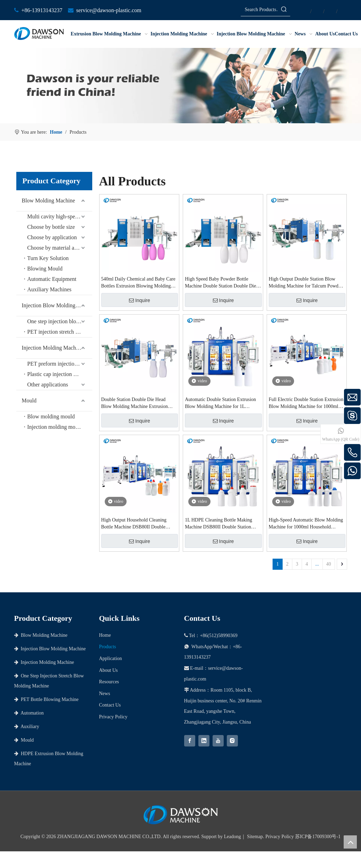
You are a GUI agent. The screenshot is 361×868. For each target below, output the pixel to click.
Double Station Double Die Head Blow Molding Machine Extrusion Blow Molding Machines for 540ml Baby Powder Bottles (136, 403)
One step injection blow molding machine (60, 321)
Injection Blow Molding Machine (57, 305)
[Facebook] (190, 741)
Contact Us (110, 705)
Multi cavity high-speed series (60, 216)
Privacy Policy (113, 717)
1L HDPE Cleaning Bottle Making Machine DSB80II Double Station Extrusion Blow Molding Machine (218, 524)
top (350, 842)
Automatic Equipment (52, 279)
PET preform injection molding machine (60, 364)
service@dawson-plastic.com (109, 10)
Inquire (140, 300)
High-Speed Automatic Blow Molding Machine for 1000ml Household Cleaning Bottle (306, 524)
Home (105, 635)
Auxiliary (27, 727)
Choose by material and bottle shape (60, 248)
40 (329, 564)
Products (108, 647)
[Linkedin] (204, 741)
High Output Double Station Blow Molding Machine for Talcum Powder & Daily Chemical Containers (306, 283)
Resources (109, 682)
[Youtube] (218, 741)
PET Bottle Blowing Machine (46, 699)
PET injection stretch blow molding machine (60, 332)
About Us (109, 670)
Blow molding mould (51, 416)
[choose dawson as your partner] (180, 86)
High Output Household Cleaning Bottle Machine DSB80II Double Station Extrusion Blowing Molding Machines (136, 524)
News (105, 694)
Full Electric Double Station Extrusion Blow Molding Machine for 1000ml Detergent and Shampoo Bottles (306, 403)
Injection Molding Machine (52, 348)
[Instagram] (232, 741)
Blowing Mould (45, 269)
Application (111, 658)
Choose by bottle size (51, 227)
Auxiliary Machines (50, 289)
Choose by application (52, 237)
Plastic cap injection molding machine (60, 374)
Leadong (233, 837)
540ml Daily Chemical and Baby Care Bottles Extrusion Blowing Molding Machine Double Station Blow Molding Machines (138, 283)
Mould (29, 400)
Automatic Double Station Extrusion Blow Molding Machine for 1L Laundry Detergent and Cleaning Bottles (220, 403)
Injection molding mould (55, 427)
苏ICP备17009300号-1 (318, 837)
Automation (29, 713)
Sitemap (255, 837)
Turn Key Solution (48, 258)
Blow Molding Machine (49, 201)
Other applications (48, 385)
